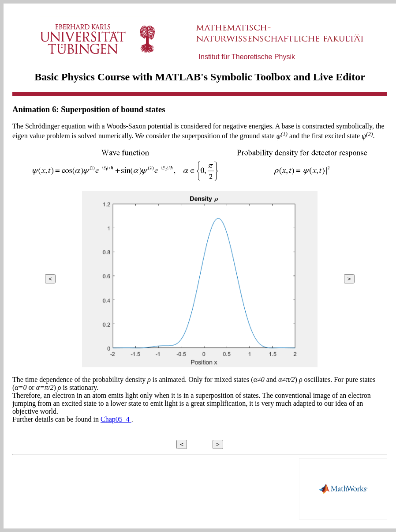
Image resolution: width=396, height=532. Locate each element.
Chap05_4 (116, 419)
